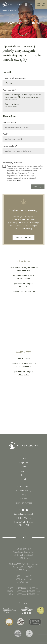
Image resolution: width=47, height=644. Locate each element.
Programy (23, 462)
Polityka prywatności (12, 163)
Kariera (23, 499)
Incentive (24, 471)
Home (5, 10)
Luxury (24, 467)
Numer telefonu (10, 146)
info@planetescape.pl (23, 514)
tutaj (19, 180)
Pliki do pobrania (23, 486)
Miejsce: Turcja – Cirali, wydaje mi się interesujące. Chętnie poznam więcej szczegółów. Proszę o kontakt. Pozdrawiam (23, 102)
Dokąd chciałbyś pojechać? (15, 78)
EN (31, 4)
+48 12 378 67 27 (23, 237)
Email (5, 134)
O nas (23, 475)
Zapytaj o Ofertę (41, 4)
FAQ (24, 494)
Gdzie (24, 458)
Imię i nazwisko (9, 122)
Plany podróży (9, 90)
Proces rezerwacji (23, 490)
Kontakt (24, 479)
